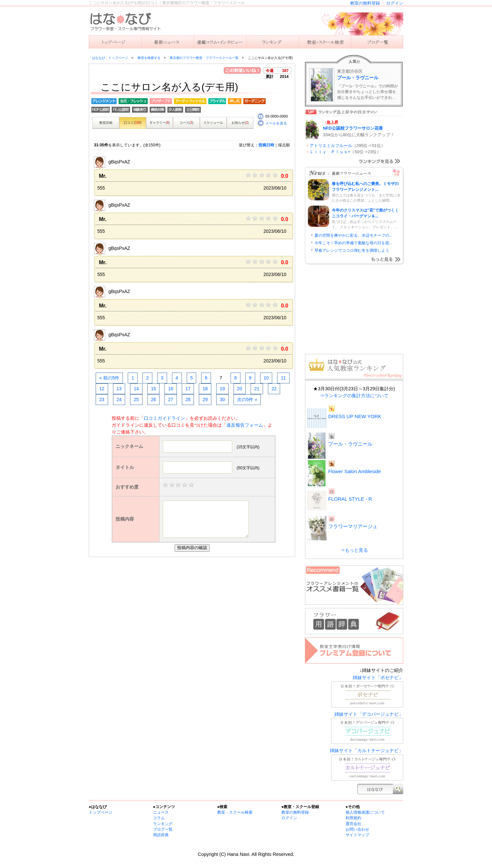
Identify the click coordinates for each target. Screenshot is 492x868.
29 (205, 399)
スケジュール (213, 123)
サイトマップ (357, 835)
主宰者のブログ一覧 (377, 42)
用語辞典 (161, 835)
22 (274, 389)
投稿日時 (266, 145)
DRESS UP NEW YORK (355, 416)
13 (119, 389)
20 (240, 389)
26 (154, 399)
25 (136, 399)
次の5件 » (247, 399)
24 (119, 399)
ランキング (272, 42)
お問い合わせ (357, 829)
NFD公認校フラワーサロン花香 (353, 128)
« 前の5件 (109, 378)
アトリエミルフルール (331, 146)
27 (171, 399)
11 (283, 378)
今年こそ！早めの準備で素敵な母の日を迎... (353, 243)
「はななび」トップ (115, 42)
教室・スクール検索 (235, 812)
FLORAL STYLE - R (350, 499)
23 (102, 399)
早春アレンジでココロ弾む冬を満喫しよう (352, 250)
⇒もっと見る (354, 550)
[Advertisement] (194, 606)
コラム (159, 818)
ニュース (167, 42)
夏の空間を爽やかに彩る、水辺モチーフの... (353, 235)
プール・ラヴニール (358, 78)
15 (154, 389)
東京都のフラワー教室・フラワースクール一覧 (204, 58)
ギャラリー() (160, 123)
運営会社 (353, 824)
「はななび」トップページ (108, 58)
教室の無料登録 (365, 3)
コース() (186, 123)
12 (102, 389)
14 (136, 389)
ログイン (395, 3)
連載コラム (220, 42)
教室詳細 (106, 123)
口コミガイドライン (164, 418)
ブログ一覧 (163, 829)
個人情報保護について (365, 812)
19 (222, 389)
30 (222, 399)
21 (257, 389)
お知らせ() (240, 123)
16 (171, 389)
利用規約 (353, 818)
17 (188, 389)
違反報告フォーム (245, 425)
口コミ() (132, 123)
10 (266, 378)
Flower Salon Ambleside (355, 471)
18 (205, 389)
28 (188, 399)
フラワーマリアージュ (353, 526)
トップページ (101, 812)
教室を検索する (325, 42)
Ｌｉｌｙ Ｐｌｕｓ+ (330, 152)
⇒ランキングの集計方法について (354, 396)
